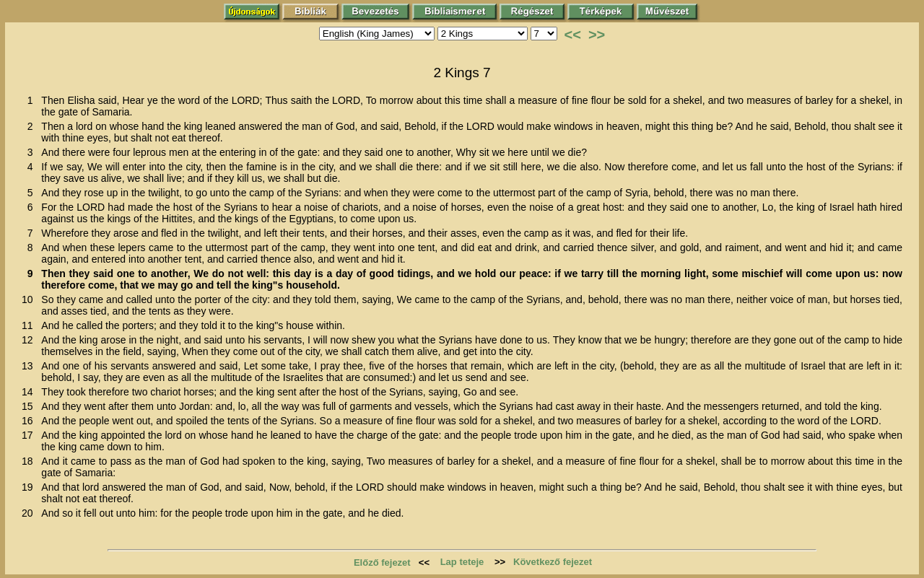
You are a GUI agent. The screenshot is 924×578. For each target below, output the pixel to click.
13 (30, 366)
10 (30, 299)
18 (30, 461)
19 (30, 487)
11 (30, 325)
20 (30, 513)
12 (30, 340)
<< (573, 35)
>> (597, 35)
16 (30, 421)
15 (30, 406)
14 (30, 392)
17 (30, 435)
